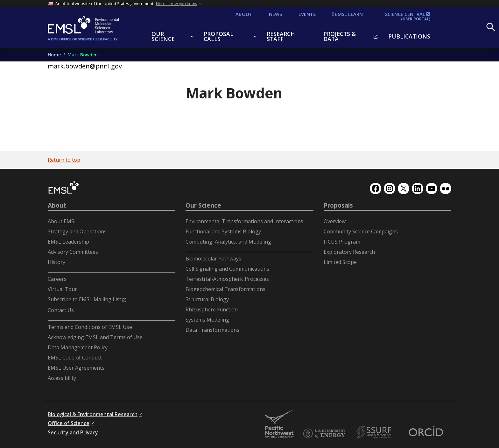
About (57, 205)
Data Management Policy (78, 347)
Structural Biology (207, 299)
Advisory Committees (73, 252)
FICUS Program (342, 242)
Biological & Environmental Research (93, 414)
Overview (335, 221)
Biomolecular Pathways (213, 259)
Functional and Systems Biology (223, 231)
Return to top (64, 160)
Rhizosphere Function (212, 309)
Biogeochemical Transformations (225, 289)
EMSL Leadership (68, 242)
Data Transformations (212, 330)
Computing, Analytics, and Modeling (228, 242)
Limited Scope (340, 262)
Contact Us (61, 310)
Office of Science (69, 423)
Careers (57, 279)
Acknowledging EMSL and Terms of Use (95, 337)
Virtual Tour (62, 289)
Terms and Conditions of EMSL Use (90, 327)
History (56, 262)
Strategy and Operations (77, 231)
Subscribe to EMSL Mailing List (84, 299)
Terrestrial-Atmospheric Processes (227, 279)
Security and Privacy (73, 432)
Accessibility (62, 378)
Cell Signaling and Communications (227, 269)
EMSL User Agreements (76, 368)
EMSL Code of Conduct (75, 358)
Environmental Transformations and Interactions (244, 221)
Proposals (338, 205)
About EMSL (62, 221)
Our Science (203, 205)
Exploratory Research (349, 252)
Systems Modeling (207, 320)
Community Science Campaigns (361, 231)
